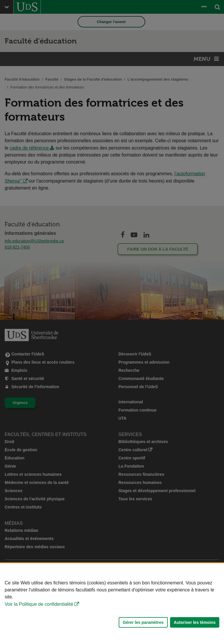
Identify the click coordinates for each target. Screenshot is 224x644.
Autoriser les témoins (195, 622)
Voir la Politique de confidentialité (39, 604)
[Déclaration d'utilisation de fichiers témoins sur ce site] (112, 604)
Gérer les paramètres (143, 622)
